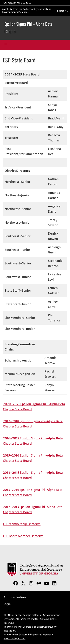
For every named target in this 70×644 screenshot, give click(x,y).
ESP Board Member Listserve (23, 536)
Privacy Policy (11, 635)
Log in (7, 604)
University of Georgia (20, 627)
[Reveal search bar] (63, 11)
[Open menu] (6, 45)
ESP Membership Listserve (22, 524)
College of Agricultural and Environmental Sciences (27, 11)
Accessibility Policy (31, 635)
